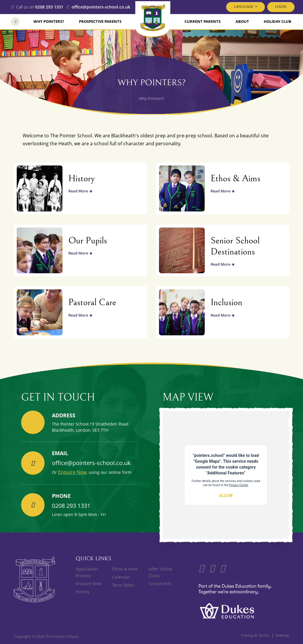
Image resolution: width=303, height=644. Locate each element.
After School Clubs (161, 572)
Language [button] (244, 7)
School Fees (160, 584)
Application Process (87, 572)
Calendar (121, 577)
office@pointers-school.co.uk (101, 7)
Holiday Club (277, 21)
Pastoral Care (92, 302)
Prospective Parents (100, 21)
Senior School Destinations (235, 246)
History (82, 178)
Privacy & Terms (255, 635)
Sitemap (282, 635)
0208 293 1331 (49, 7)
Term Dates (123, 585)
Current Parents (203, 21)
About (242, 21)
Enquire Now (72, 472)
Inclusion (226, 302)
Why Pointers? (49, 21)
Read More (80, 191)
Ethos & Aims (236, 178)
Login (281, 7)
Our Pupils (88, 241)
